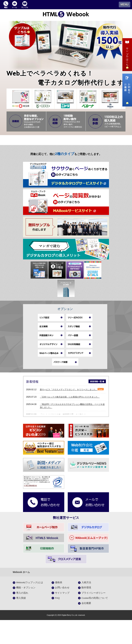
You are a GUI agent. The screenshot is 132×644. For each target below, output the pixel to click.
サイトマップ (62, 617)
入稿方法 (86, 606)
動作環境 (86, 612)
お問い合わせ (62, 612)
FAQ (57, 622)
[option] (21, 99)
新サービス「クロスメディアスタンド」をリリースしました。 (72, 413)
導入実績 (21, 622)
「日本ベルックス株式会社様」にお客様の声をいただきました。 (70, 421)
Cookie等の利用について (95, 622)
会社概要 (86, 627)
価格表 (59, 606)
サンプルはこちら (127, 54)
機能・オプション (26, 612)
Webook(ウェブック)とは (30, 606)
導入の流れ (22, 617)
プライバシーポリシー (93, 617)
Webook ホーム (21, 596)
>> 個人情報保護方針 (30, 509)
